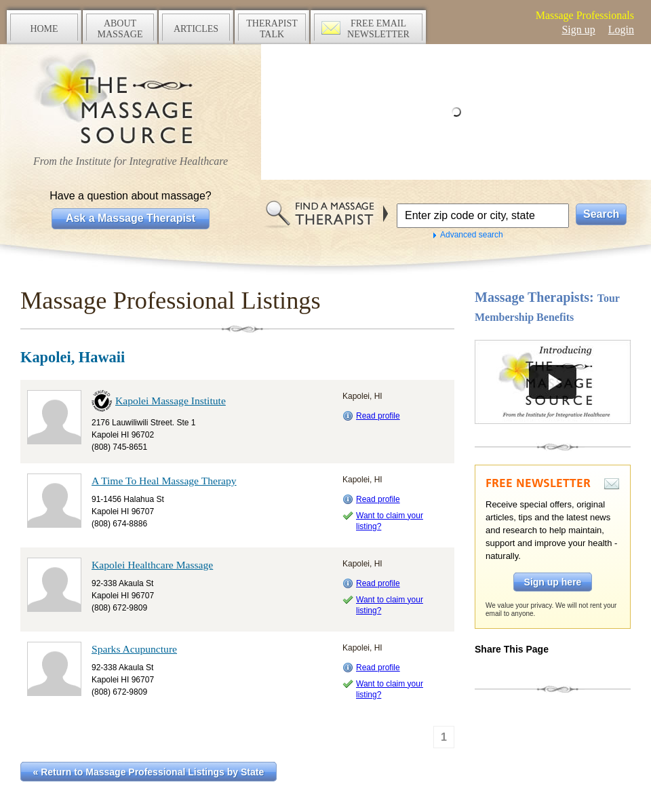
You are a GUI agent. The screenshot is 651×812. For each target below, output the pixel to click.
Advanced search (472, 235)
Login (621, 30)
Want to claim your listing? (390, 521)
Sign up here (553, 582)
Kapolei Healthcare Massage (152, 565)
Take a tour (553, 382)
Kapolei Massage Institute (171, 401)
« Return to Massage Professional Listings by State (149, 772)
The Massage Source (131, 100)
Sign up (578, 30)
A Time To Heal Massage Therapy (164, 481)
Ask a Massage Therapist (131, 218)
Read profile (378, 416)
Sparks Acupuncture (134, 649)
